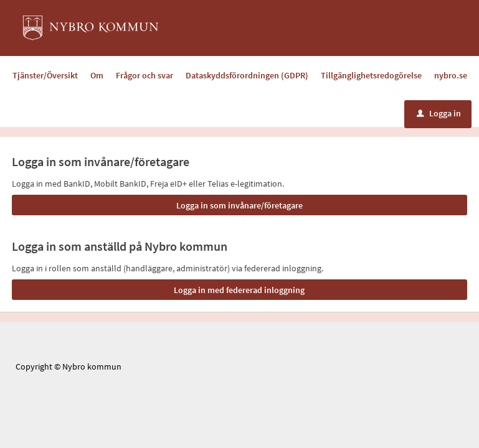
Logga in (439, 113)
